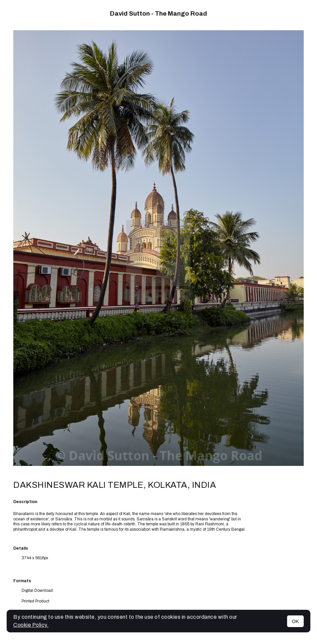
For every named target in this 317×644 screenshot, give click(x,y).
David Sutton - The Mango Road (158, 13)
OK (295, 621)
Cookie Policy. (31, 625)
